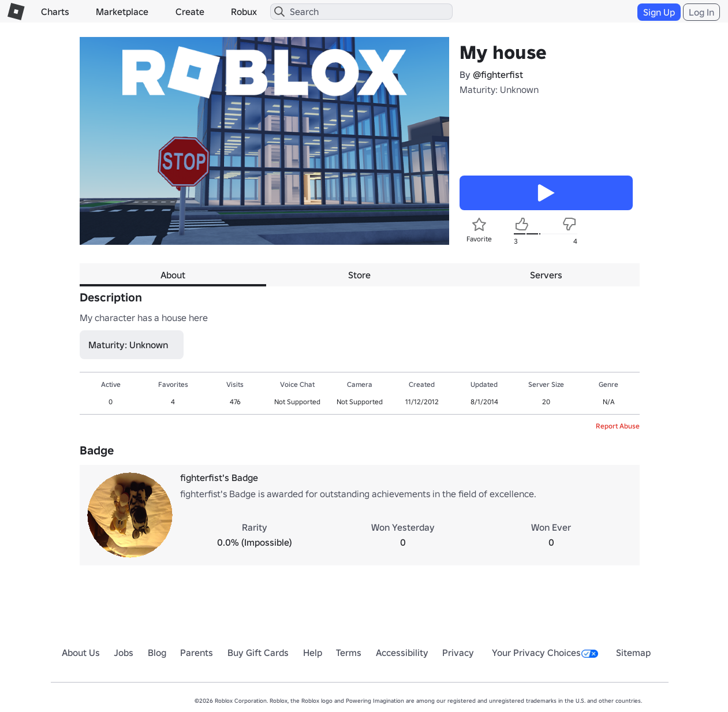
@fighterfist (498, 74)
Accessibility (402, 653)
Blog (157, 653)
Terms (349, 653)
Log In (701, 12)
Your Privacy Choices (545, 653)
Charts (55, 12)
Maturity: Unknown (499, 90)
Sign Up (659, 12)
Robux (244, 12)
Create (190, 12)
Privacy (458, 653)
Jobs (124, 653)
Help (313, 653)
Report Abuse (618, 426)
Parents (197, 653)
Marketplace (122, 12)
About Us (81, 653)
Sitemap (633, 653)
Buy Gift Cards (258, 653)
